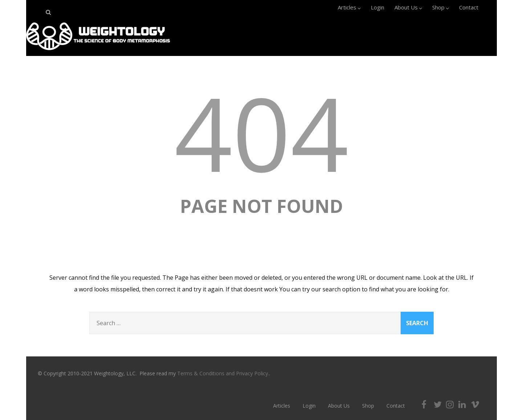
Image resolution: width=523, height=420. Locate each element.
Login (378, 7)
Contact (469, 7)
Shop (441, 7)
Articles (349, 7)
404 (261, 132)
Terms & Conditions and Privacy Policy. (223, 373)
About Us (408, 7)
